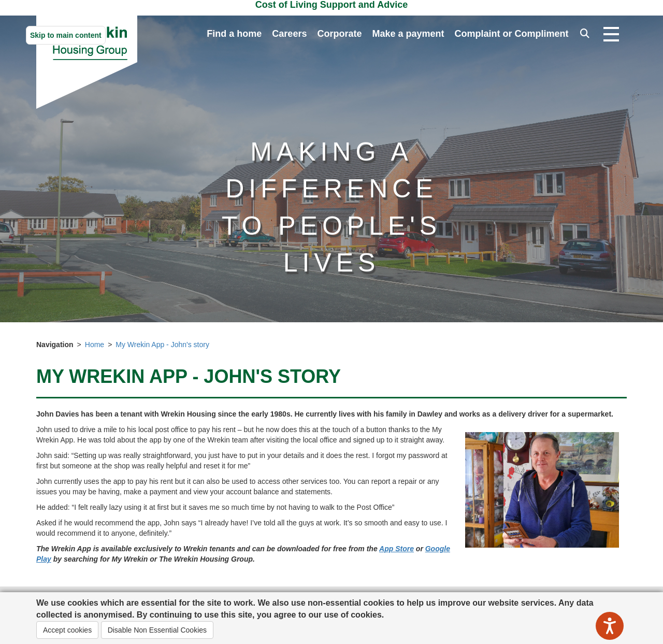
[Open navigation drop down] (611, 35)
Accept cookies (67, 630)
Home (95, 345)
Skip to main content (66, 35)
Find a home (234, 34)
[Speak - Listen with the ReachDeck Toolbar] (610, 626)
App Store (397, 549)
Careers (289, 34)
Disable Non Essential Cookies (157, 630)
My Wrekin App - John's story (162, 345)
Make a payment (408, 34)
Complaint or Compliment (512, 34)
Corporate (339, 34)
